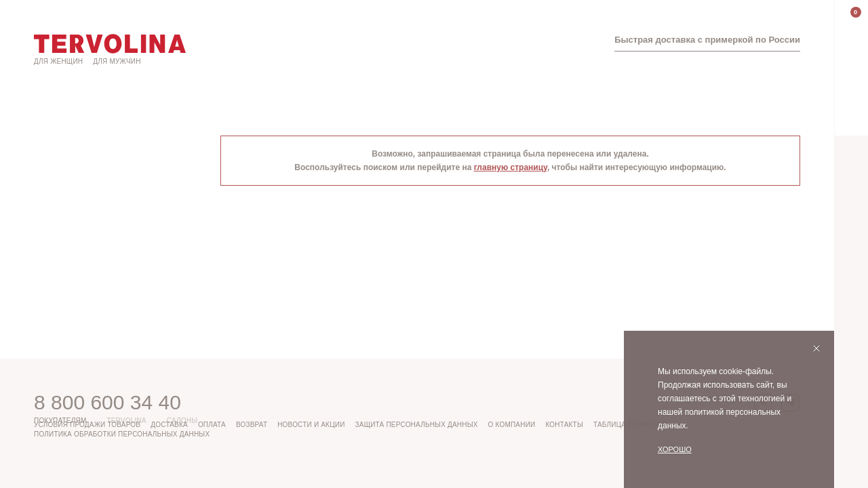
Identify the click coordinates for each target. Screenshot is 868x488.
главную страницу (511, 167)
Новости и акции (311, 425)
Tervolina (126, 421)
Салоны (182, 421)
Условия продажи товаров (87, 425)
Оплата (212, 425)
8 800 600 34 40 (107, 402)
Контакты (564, 425)
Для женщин (58, 61)
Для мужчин (117, 61)
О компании (512, 425)
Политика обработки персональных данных (122, 434)
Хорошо (675, 449)
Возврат (252, 425)
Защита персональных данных (417, 425)
